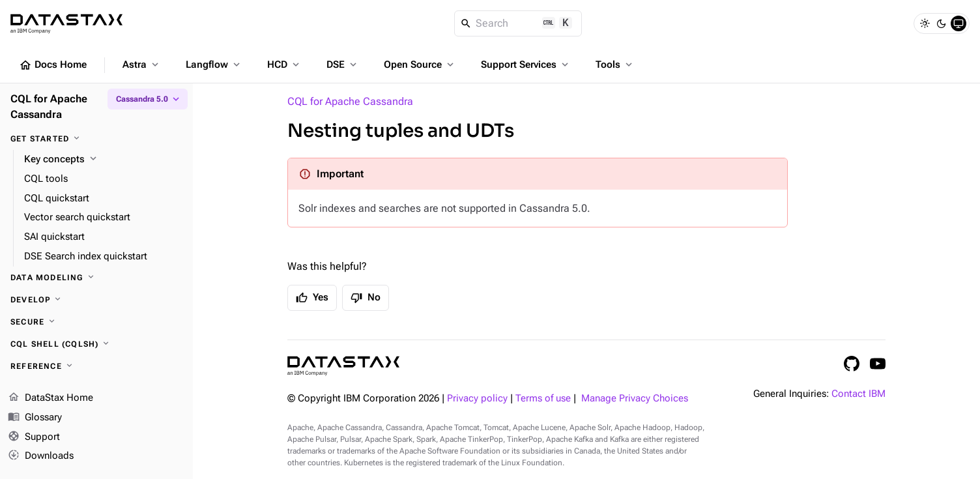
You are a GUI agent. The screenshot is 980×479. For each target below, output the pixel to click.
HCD (284, 65)
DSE (343, 65)
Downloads (41, 456)
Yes (312, 298)
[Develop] (96, 300)
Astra (142, 65)
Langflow (214, 65)
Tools (615, 65)
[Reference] (96, 366)
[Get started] (96, 139)
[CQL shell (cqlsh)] (96, 344)
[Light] (925, 23)
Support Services (526, 65)
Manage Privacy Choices (635, 399)
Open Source (420, 65)
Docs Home (53, 65)
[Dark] (942, 23)
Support (34, 437)
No (366, 298)
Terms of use (543, 399)
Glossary (35, 418)
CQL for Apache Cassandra (350, 101)
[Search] (518, 23)
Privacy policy (477, 399)
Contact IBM (858, 394)
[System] (958, 23)
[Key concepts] (103, 160)
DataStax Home (50, 398)
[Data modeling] (96, 278)
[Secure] (96, 322)
